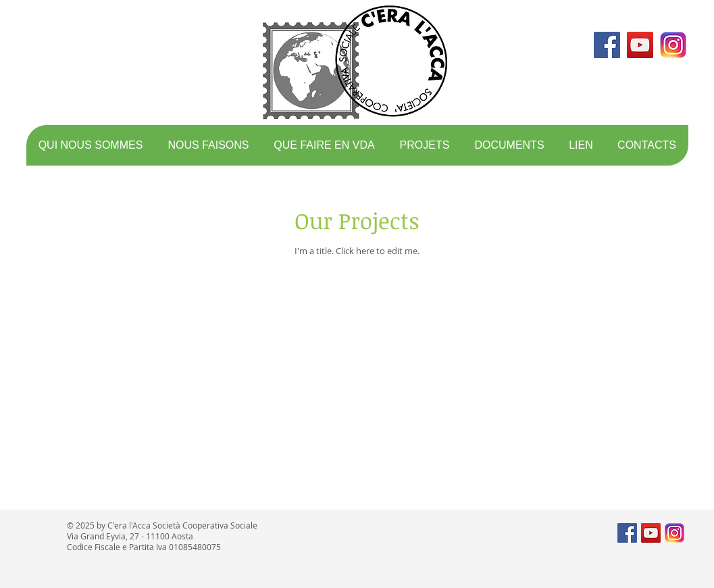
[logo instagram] (673, 45)
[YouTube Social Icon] (640, 45)
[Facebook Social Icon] (607, 45)
